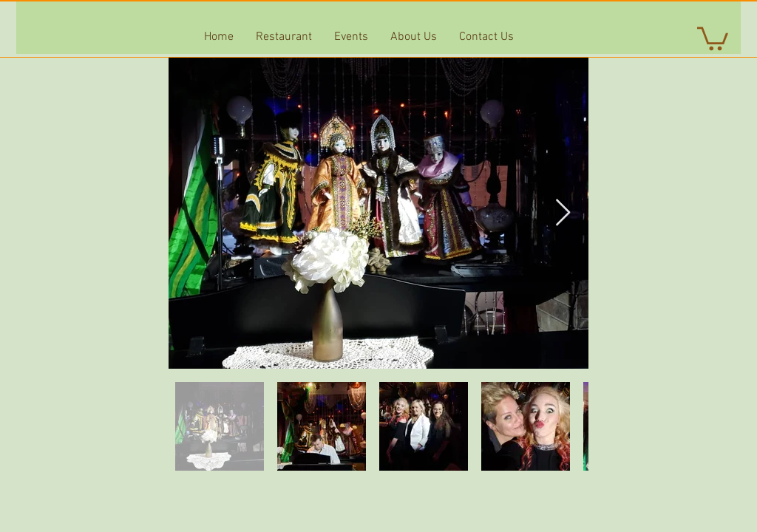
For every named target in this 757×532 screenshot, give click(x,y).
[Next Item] (563, 213)
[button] (713, 37)
